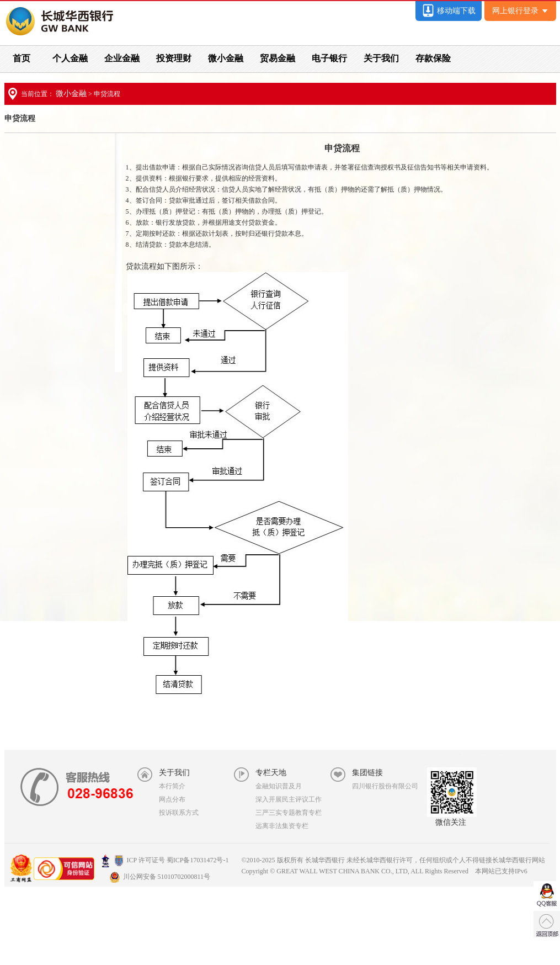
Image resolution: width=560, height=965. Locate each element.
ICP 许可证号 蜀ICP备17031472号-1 (165, 860)
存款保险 (433, 58)
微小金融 (226, 58)
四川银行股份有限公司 (385, 786)
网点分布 (172, 799)
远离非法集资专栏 (282, 826)
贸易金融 (278, 58)
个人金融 (70, 58)
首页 (22, 58)
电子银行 (329, 58)
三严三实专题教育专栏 (289, 813)
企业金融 (122, 58)
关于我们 (381, 58)
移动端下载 (449, 11)
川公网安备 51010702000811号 (160, 877)
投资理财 (174, 58)
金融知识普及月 (279, 786)
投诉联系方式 (179, 813)
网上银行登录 (520, 11)
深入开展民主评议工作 (289, 799)
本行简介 (172, 786)
